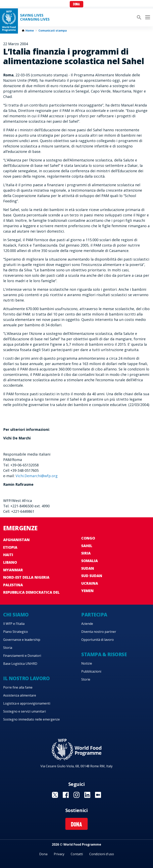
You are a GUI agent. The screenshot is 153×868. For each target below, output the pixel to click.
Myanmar (13, 570)
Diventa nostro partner (99, 632)
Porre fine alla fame (18, 687)
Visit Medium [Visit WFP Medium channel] (98, 795)
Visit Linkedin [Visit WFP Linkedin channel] (87, 795)
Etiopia (10, 547)
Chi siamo (16, 615)
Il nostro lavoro (26, 678)
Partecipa (94, 615)
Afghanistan (16, 540)
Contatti (77, 854)
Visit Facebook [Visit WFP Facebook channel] (66, 795)
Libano (10, 562)
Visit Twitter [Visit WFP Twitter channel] (55, 795)
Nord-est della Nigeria (26, 577)
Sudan (88, 568)
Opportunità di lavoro (98, 640)
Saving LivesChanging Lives (35, 17)
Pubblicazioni (91, 671)
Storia (8, 648)
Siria (86, 553)
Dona (76, 4)
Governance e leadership (22, 640)
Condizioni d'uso (102, 854)
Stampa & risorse (104, 654)
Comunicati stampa (53, 31)
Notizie (87, 663)
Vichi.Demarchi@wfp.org (37, 476)
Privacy (59, 854)
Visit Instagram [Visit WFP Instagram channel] (76, 795)
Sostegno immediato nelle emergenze (31, 719)
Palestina (13, 585)
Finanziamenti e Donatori (22, 656)
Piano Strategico (16, 632)
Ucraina (90, 583)
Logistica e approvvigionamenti (27, 703)
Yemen (87, 591)
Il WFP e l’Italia (14, 624)
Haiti (8, 555)
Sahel (87, 546)
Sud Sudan (92, 576)
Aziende (87, 624)
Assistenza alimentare (20, 695)
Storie (86, 679)
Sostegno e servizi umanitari (25, 711)
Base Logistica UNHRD (20, 664)
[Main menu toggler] (147, 17)
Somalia (90, 561)
